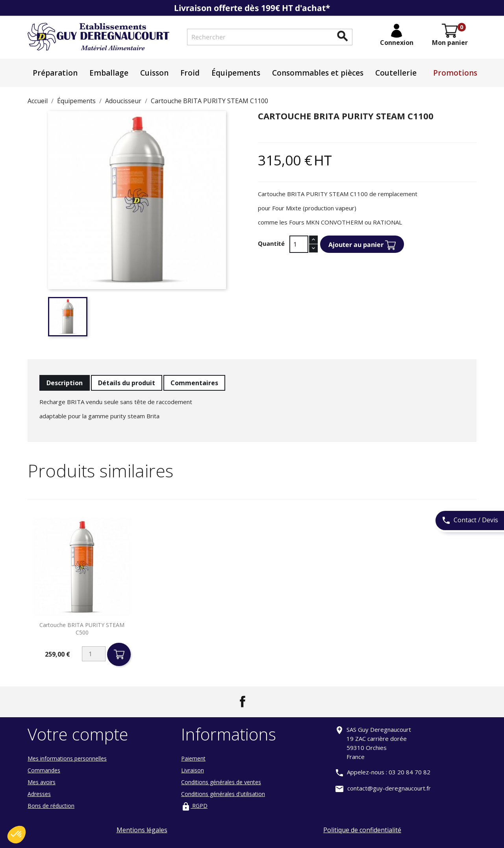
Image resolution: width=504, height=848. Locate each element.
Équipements (236, 73)
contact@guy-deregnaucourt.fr (389, 788)
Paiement (193, 758)
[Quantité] (299, 244)
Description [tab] (65, 383)
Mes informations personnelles (67, 758)
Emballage (109, 73)
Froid (190, 73)
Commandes (44, 770)
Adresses (39, 794)
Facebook (243, 701)
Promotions (455, 73)
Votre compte (78, 734)
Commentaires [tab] (194, 383)
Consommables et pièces (318, 73)
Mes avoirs (42, 782)
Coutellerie (396, 73)
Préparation (55, 73)
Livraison (193, 770)
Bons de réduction (51, 806)
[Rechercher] (270, 37)
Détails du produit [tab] (127, 383)
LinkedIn (261, 701)
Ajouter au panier (362, 245)
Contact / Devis (470, 520)
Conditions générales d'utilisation (223, 794)
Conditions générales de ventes (221, 782)
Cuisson (154, 73)
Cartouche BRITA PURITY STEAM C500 (82, 629)
